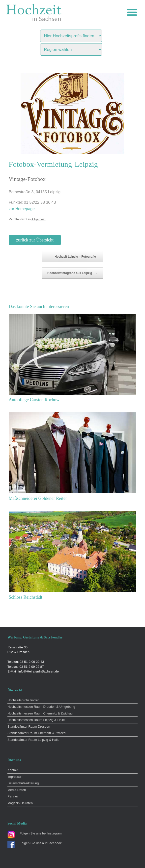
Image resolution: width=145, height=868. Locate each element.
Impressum (15, 777)
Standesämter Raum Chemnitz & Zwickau (37, 733)
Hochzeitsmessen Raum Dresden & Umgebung (41, 707)
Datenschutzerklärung (23, 783)
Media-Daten (17, 790)
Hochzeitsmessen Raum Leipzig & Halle (36, 720)
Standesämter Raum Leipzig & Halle (33, 740)
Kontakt (13, 770)
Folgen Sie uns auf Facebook (41, 843)
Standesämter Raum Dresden (29, 727)
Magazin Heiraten (20, 803)
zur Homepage (22, 209)
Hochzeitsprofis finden (23, 700)
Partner (13, 796)
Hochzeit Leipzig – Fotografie (72, 257)
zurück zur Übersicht (35, 240)
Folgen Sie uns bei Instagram (41, 833)
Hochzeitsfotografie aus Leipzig (72, 273)
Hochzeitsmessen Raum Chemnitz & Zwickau (40, 713)
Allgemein (39, 219)
